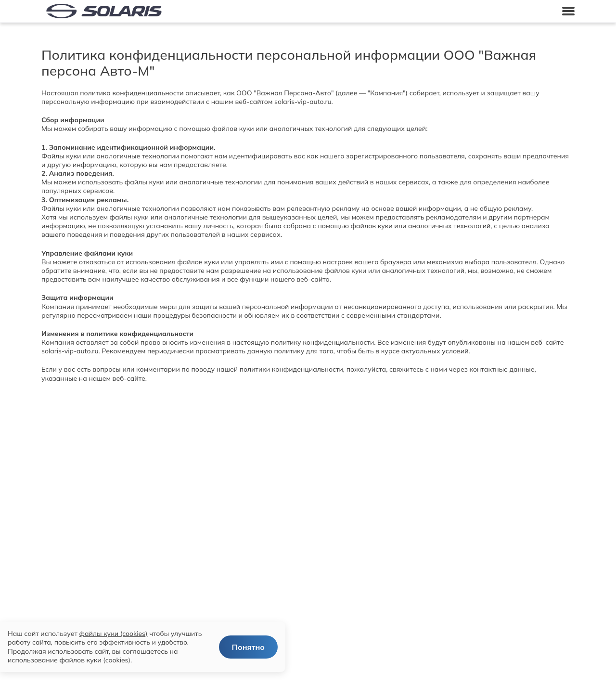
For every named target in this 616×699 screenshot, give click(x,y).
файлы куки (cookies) (113, 634)
